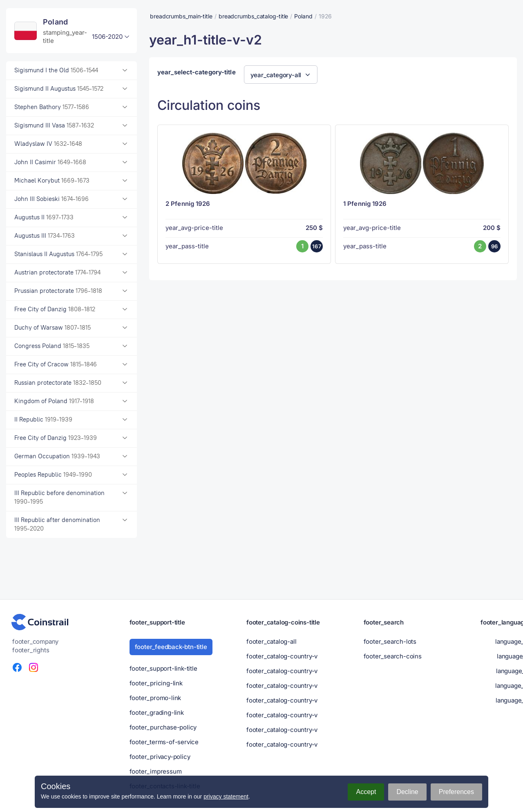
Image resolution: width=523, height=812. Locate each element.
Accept (366, 792)
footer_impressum (156, 771)
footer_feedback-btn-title (171, 647)
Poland (303, 16)
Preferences (456, 792)
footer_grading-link (157, 713)
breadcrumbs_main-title (181, 16)
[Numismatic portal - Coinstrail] (40, 622)
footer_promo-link (155, 698)
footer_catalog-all (271, 641)
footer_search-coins (393, 656)
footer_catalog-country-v (282, 656)
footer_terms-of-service (164, 742)
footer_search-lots (390, 641)
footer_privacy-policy (160, 757)
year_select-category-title (197, 72)
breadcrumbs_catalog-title (254, 16)
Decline (407, 792)
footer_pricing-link (156, 683)
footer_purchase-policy (163, 727)
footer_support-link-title (163, 668)
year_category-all (276, 75)
